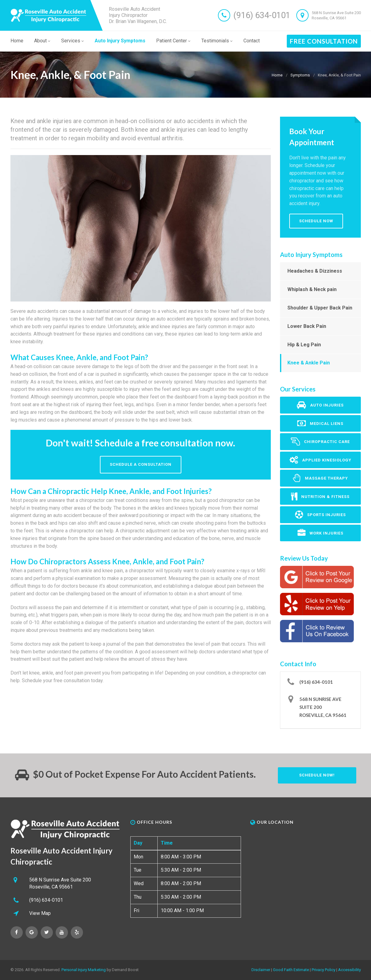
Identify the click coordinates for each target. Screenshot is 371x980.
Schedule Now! (317, 775)
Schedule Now (316, 221)
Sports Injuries (320, 515)
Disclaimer (261, 970)
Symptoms (300, 75)
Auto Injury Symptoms (120, 41)
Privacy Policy (324, 970)
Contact (252, 41)
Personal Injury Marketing (84, 970)
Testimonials (217, 41)
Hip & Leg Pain (304, 345)
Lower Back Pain (307, 326)
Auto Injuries (320, 405)
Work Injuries (320, 533)
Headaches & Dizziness (315, 271)
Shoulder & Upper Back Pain (320, 308)
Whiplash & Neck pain (312, 289)
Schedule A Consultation (141, 464)
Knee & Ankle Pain (309, 363)
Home (17, 41)
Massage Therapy (320, 478)
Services (73, 41)
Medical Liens (320, 423)
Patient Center (173, 41)
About (42, 41)
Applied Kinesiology (320, 460)
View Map (40, 913)
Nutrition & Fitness (320, 496)
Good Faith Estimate (291, 970)
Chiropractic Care (320, 441)
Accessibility (349, 970)
